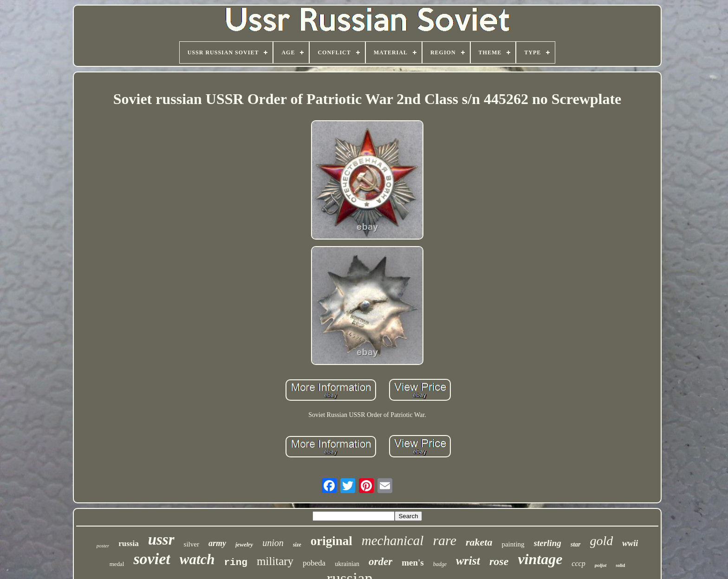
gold (602, 541)
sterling (548, 543)
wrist (468, 561)
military (275, 561)
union (273, 543)
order (380, 562)
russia (128, 543)
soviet (152, 559)
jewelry (244, 544)
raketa (479, 542)
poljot (601, 565)
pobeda (314, 563)
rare (445, 540)
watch (197, 559)
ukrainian (347, 564)
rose (499, 561)
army (217, 543)
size (297, 545)
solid (620, 565)
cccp (578, 563)
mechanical (393, 540)
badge (440, 564)
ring (236, 563)
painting (513, 544)
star (576, 544)
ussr (161, 540)
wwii (630, 543)
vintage (540, 559)
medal (117, 564)
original (331, 541)
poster (103, 546)
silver (192, 544)
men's (413, 563)
